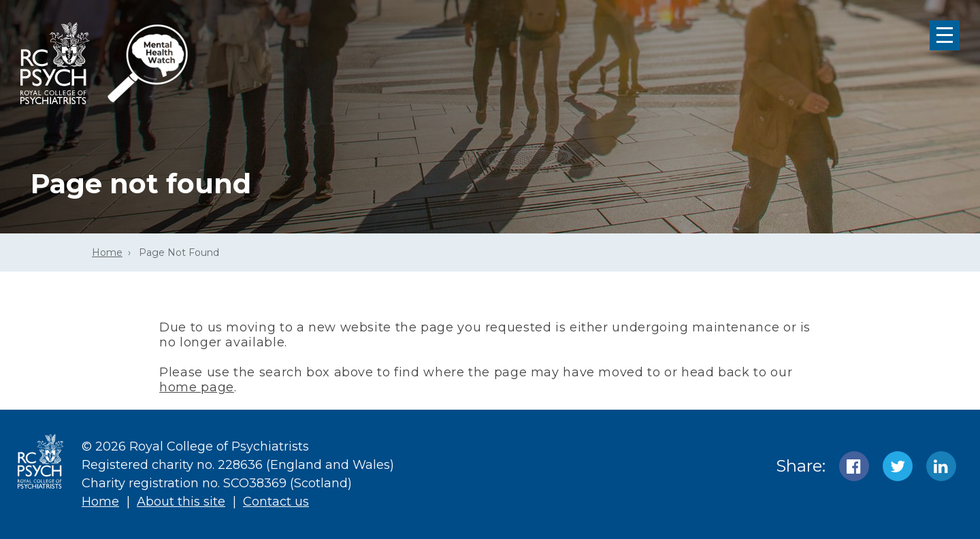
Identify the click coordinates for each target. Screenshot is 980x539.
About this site (181, 502)
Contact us (276, 502)
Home (107, 252)
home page (197, 387)
